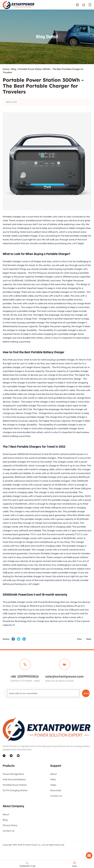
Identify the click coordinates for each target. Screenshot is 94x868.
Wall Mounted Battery (14, 779)
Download (56, 790)
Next (89, 639)
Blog (14, 69)
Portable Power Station (15, 785)
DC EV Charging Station (15, 790)
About (53, 774)
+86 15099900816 (25, 676)
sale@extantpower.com (64, 676)
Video (53, 785)
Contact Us (56, 796)
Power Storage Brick (13, 774)
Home (6, 69)
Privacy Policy (10, 825)
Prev (79, 639)
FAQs (53, 779)
